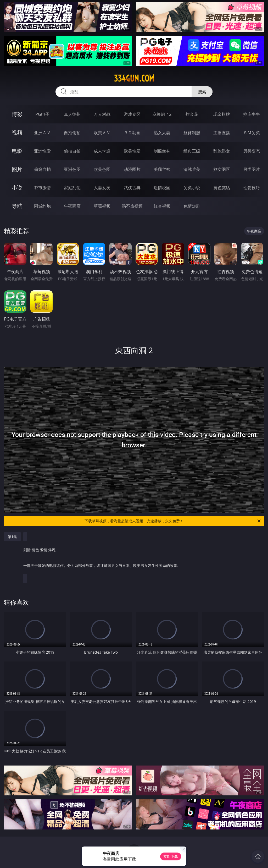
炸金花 (192, 114)
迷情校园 (162, 188)
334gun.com (134, 78)
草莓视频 (102, 206)
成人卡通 (102, 151)
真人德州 (72, 114)
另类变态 (252, 151)
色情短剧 (192, 206)
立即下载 (171, 856)
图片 (17, 169)
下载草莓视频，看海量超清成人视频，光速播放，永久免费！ (173, 521)
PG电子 (42, 114)
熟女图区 (222, 169)
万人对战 (102, 114)
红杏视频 (162, 206)
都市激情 (42, 188)
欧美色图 (102, 169)
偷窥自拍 (42, 169)
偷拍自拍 (72, 151)
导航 (17, 206)
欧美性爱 (132, 151)
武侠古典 (132, 188)
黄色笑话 (222, 188)
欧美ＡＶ (102, 133)
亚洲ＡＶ (42, 133)
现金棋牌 (222, 114)
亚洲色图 (72, 169)
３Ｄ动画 (132, 133)
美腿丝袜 (162, 169)
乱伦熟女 (222, 151)
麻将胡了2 (162, 114)
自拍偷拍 (72, 133)
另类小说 (192, 188)
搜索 (202, 92)
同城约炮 (42, 206)
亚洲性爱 (42, 151)
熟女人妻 (162, 133)
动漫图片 (132, 169)
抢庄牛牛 (252, 114)
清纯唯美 (192, 169)
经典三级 (192, 151)
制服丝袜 (162, 151)
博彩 (17, 114)
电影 (17, 151)
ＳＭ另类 (252, 133)
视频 (17, 132)
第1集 (12, 537)
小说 (17, 188)
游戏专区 (132, 114)
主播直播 (222, 133)
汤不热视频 (132, 206)
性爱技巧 (252, 188)
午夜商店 (72, 206)
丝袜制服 (192, 133)
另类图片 (252, 169)
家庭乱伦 (72, 188)
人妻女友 (102, 188)
